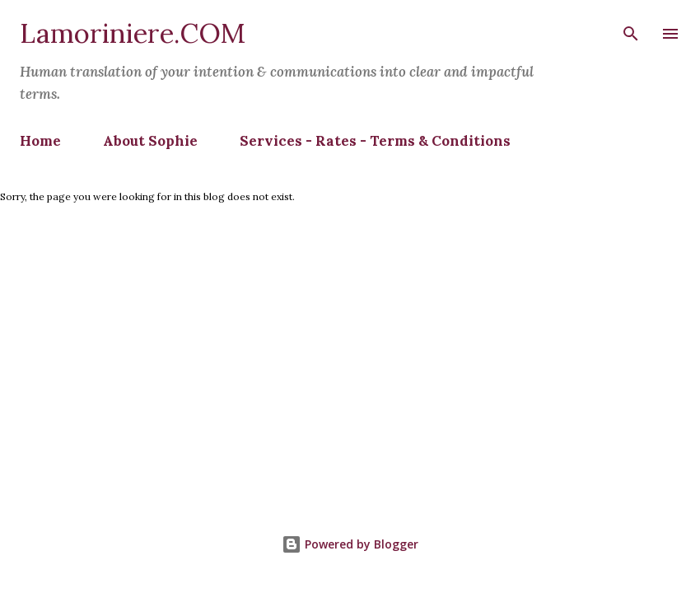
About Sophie (150, 141)
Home (40, 141)
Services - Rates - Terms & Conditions (375, 141)
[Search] (631, 30)
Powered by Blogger (350, 544)
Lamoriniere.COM (133, 33)
